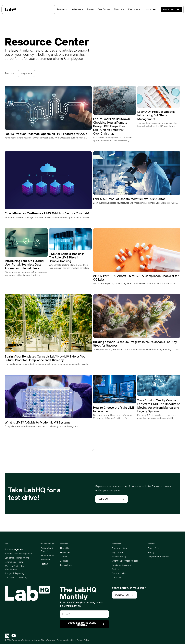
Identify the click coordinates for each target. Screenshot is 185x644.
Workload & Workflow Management (15, 568)
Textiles (116, 569)
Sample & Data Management (18, 554)
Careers (64, 557)
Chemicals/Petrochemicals (125, 561)
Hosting (44, 564)
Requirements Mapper (158, 557)
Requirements (47, 555)
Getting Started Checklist (48, 550)
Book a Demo (154, 548)
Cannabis (117, 578)
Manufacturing (119, 557)
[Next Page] (93, 450)
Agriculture (117, 552)
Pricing (151, 552)
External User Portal (14, 562)
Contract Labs (119, 573)
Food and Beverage (121, 565)
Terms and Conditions (66, 640)
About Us (64, 548)
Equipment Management (17, 558)
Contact (64, 561)
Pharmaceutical (120, 548)
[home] (10, 10)
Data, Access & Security (16, 578)
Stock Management (14, 549)
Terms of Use (66, 565)
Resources (65, 552)
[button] (26, 73)
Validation (45, 560)
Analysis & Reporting (14, 573)
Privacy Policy (83, 640)
